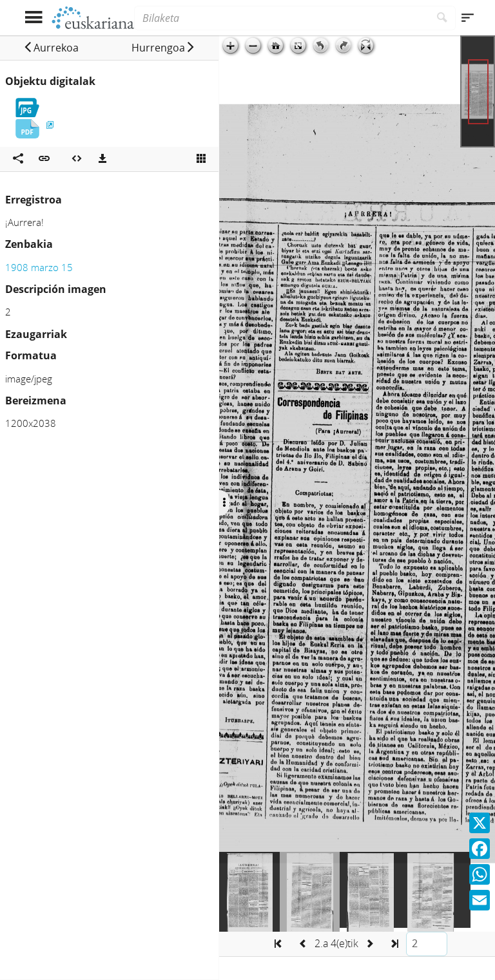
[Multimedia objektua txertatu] (77, 159)
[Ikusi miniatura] (201, 159)
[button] (51, 48)
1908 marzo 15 (39, 267)
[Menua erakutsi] (33, 18)
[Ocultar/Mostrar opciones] (224, 503)
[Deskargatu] (102, 159)
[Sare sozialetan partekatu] (18, 159)
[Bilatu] (442, 18)
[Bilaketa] (282, 18)
